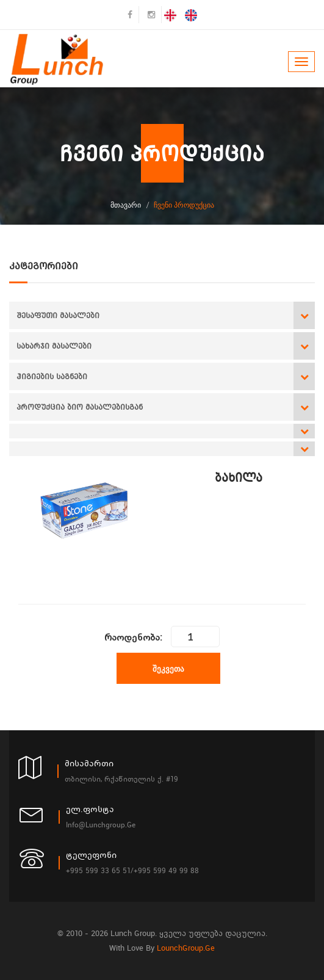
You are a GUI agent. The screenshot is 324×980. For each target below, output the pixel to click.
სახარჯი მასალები (54, 346)
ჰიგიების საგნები (52, 376)
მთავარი (126, 205)
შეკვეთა (168, 669)
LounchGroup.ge (186, 948)
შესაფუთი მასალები (58, 315)
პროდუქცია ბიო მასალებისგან (80, 407)
